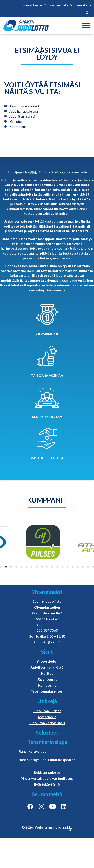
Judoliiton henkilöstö (47, 667)
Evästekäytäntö (47, 784)
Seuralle (84, 5)
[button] (86, 26)
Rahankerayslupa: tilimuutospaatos (47, 760)
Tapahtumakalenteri (47, 691)
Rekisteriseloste (47, 772)
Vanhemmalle (61, 5)
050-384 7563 (47, 630)
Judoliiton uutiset (47, 711)
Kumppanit (47, 685)
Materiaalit (47, 717)
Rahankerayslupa (33, 751)
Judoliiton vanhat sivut (47, 723)
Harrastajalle (34, 5)
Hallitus (47, 673)
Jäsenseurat (47, 679)
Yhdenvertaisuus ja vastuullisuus (47, 778)
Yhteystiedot (47, 661)
